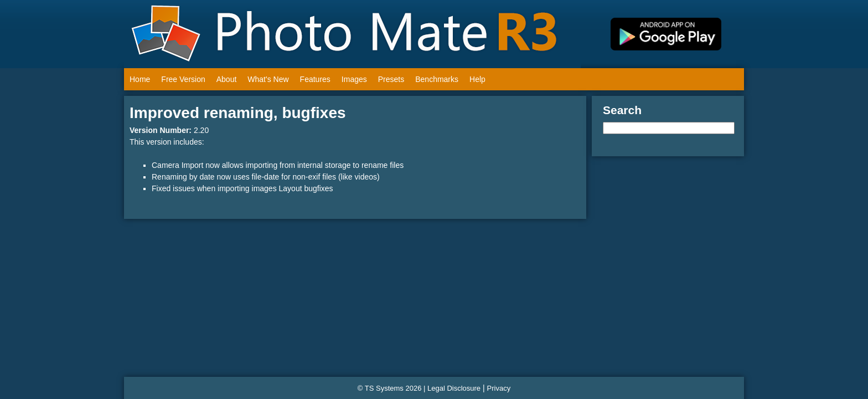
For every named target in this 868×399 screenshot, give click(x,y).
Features (315, 79)
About (227, 79)
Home (140, 79)
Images (354, 79)
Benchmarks (437, 79)
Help (477, 79)
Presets (391, 79)
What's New (268, 79)
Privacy (499, 388)
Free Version (183, 79)
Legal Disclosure (454, 388)
